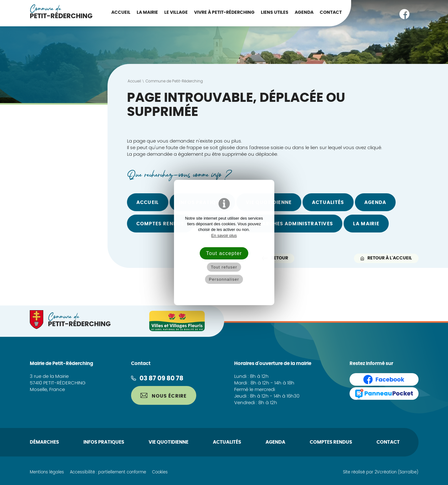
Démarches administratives (292, 224)
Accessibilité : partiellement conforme (108, 472)
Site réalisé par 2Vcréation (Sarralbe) (381, 472)
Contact (331, 13)
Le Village (176, 13)
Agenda (304, 13)
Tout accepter (224, 253)
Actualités (328, 203)
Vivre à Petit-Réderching (224, 13)
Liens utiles (275, 13)
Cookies (160, 472)
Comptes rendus (160, 224)
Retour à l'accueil (386, 258)
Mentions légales (47, 472)
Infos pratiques (104, 442)
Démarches (44, 442)
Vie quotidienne (169, 442)
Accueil (121, 13)
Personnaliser (224, 279)
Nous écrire (164, 396)
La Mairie (147, 13)
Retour (275, 258)
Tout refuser (224, 267)
